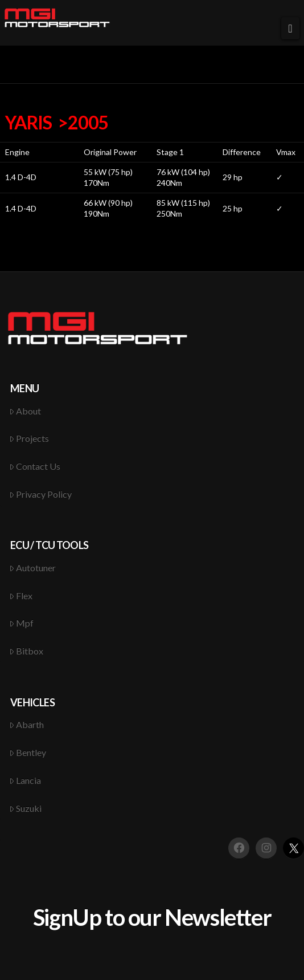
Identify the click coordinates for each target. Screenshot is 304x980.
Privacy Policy (41, 494)
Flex (21, 595)
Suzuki (26, 808)
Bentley (28, 752)
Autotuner (33, 568)
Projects (29, 438)
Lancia (25, 780)
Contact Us (35, 466)
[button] (290, 28)
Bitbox (26, 651)
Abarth (27, 724)
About (25, 411)
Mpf (22, 623)
